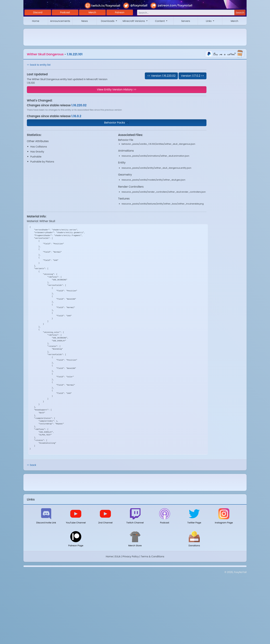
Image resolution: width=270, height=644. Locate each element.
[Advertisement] (135, 590)
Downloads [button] (108, 21)
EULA (118, 556)
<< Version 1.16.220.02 (161, 76)
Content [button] (160, 21)
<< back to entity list (39, 65)
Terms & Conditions (152, 556)
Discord (38, 12)
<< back (32, 465)
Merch (92, 12)
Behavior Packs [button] (115, 123)
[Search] (186, 13)
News (84, 21)
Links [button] (209, 21)
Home (36, 21)
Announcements (60, 21)
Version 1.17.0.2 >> (193, 76)
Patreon (120, 12)
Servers (186, 21)
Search (240, 13)
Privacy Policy (131, 556)
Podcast (65, 12)
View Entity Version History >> (117, 90)
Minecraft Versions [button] (134, 21)
